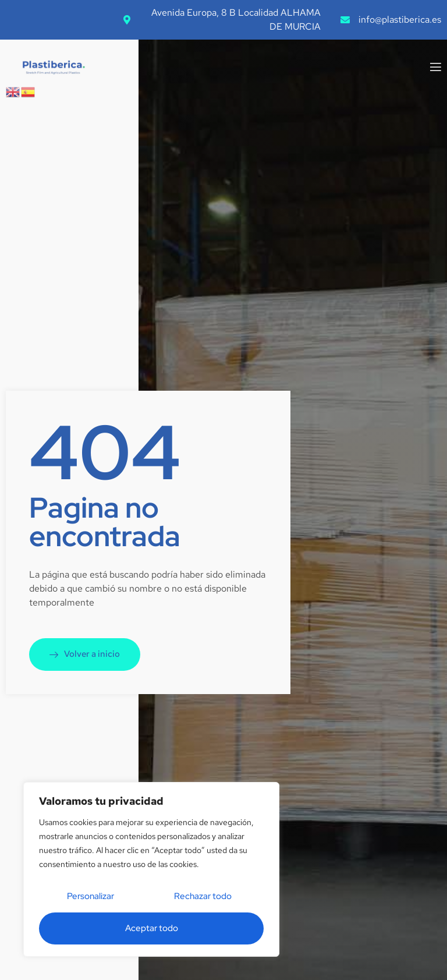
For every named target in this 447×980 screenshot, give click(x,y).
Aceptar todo (152, 928)
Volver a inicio (85, 654)
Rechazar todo (203, 896)
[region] (151, 869)
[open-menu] (435, 68)
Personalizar (91, 896)
